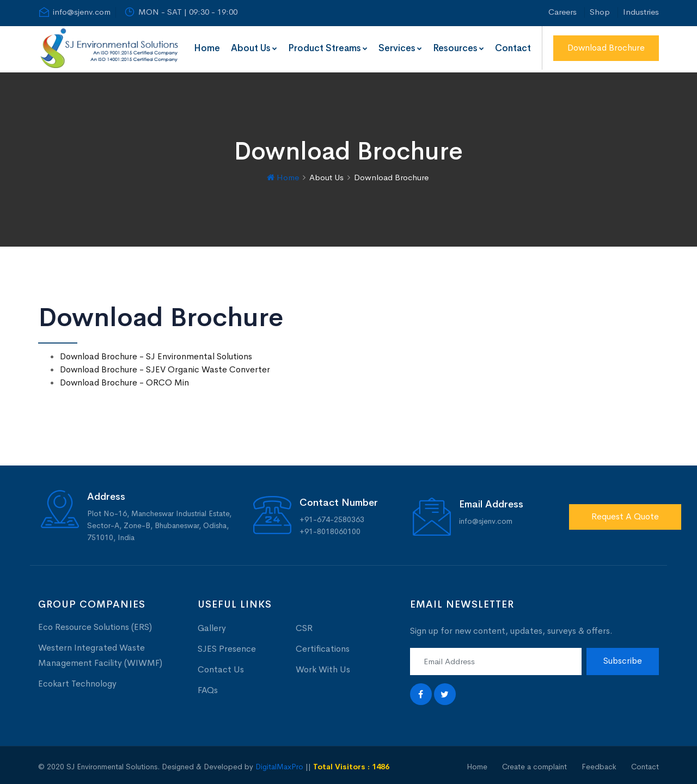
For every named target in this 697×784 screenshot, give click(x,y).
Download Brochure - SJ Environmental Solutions (156, 354)
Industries (641, 12)
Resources (458, 48)
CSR (304, 625)
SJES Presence (227, 646)
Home (207, 48)
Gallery (212, 625)
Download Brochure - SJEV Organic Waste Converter (165, 367)
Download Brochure (606, 48)
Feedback (599, 764)
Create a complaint (534, 764)
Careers (563, 12)
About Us (254, 48)
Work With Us (323, 667)
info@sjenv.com (74, 12)
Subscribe (623, 659)
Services (400, 48)
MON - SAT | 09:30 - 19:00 (181, 12)
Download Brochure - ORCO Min (124, 380)
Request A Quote (625, 514)
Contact (513, 48)
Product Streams (328, 48)
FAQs (208, 687)
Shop (600, 12)
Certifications (323, 646)
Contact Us (221, 667)
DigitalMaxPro (279, 764)
